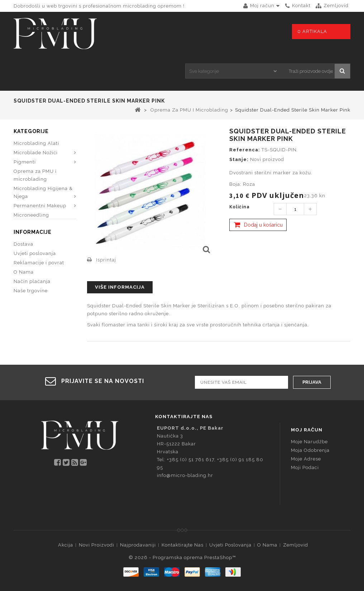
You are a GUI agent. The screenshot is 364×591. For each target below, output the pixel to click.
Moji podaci (305, 467)
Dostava (23, 254)
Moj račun (307, 430)
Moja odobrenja (310, 450)
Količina (240, 207)
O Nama (24, 282)
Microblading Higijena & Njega (43, 192)
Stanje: (239, 159)
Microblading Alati (36, 143)
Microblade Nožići (36, 153)
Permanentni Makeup (40, 206)
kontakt (301, 6)
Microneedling (31, 215)
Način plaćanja (32, 291)
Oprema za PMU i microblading (35, 175)
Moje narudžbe (309, 442)
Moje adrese (306, 459)
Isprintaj (106, 260)
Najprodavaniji (138, 545)
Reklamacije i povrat (39, 273)
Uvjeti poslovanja (35, 263)
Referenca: (245, 150)
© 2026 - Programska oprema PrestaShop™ (182, 557)
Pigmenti (25, 162)
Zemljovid (296, 545)
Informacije (33, 242)
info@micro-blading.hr (185, 475)
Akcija (66, 545)
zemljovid (336, 6)
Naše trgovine (31, 301)
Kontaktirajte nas (183, 545)
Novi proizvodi (97, 545)
